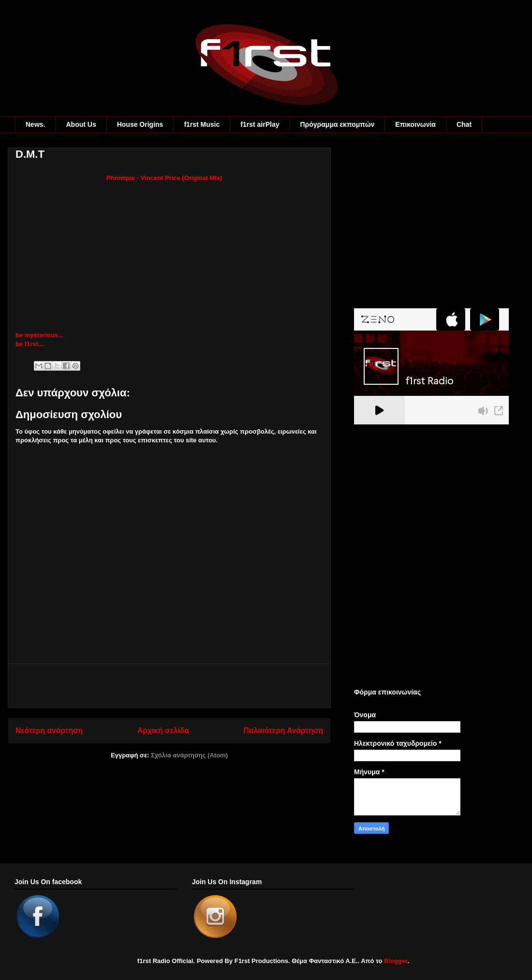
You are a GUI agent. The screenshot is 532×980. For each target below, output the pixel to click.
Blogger (396, 961)
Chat (464, 124)
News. (35, 124)
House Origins (140, 124)
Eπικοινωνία (415, 124)
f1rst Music (202, 124)
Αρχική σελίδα (163, 731)
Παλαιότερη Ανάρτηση (283, 731)
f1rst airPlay (260, 124)
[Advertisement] (169, 686)
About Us (81, 124)
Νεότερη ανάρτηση (49, 731)
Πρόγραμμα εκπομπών (337, 124)
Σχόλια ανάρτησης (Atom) (189, 755)
